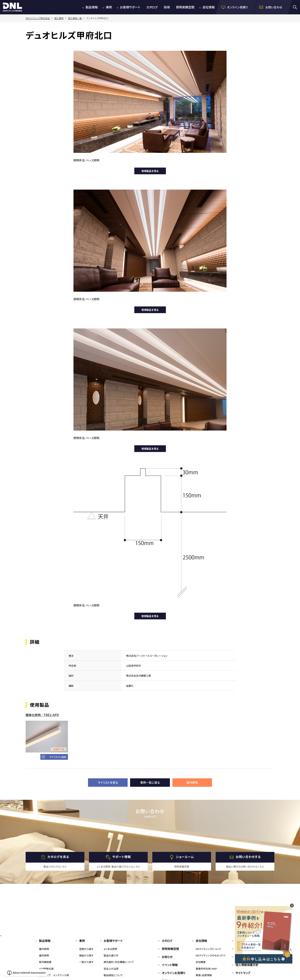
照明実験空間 (185, 7)
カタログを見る (58, 857)
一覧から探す (86, 962)
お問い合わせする (248, 857)
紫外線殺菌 (45, 962)
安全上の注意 (111, 969)
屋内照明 (192, 782)
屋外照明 (44, 955)
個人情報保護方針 (247, 965)
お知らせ (167, 957)
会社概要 (201, 962)
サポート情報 (122, 857)
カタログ (152, 7)
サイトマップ (243, 973)
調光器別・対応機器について (119, 962)
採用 (167, 7)
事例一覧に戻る (150, 782)
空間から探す (86, 949)
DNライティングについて (209, 949)
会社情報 (209, 7)
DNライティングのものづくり (211, 955)
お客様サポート (130, 7)
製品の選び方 (111, 955)
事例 (109, 7)
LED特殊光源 (46, 969)
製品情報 (92, 7)
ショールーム (185, 857)
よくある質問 (110, 949)
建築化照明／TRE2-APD (42, 715)
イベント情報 (170, 965)
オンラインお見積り (174, 973)
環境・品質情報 (204, 975)
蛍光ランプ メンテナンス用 (54, 975)
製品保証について (113, 975)
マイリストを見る (108, 782)
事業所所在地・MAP (206, 969)
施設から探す (86, 955)
